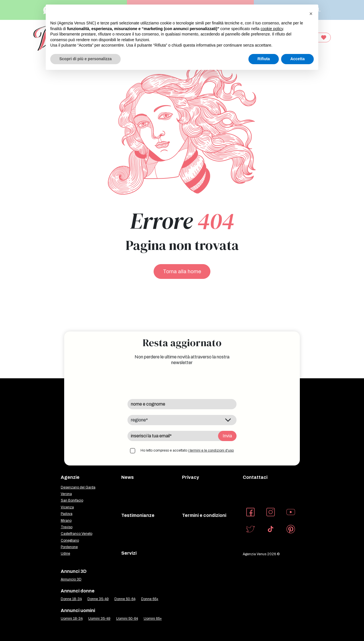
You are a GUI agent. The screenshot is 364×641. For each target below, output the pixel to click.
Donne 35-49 (98, 599)
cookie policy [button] (272, 29)
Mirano (66, 521)
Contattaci (255, 477)
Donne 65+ (150, 599)
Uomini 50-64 (127, 619)
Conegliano (70, 540)
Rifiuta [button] (264, 59)
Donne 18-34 (71, 599)
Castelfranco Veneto (77, 534)
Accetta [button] (297, 59)
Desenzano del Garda (78, 487)
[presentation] (171, 382)
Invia (227, 436)
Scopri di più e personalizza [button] (85, 59)
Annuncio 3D (71, 579)
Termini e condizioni (204, 515)
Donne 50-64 (125, 599)
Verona (66, 494)
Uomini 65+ (153, 619)
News (127, 477)
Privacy (191, 477)
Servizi (129, 553)
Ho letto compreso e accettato (187, 450)
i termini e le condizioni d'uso (211, 450)
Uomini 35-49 (99, 619)
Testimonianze (138, 515)
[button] (311, 14)
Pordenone (69, 547)
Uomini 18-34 (72, 619)
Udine (65, 554)
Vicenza (67, 507)
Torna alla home (182, 272)
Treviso (67, 527)
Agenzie (70, 477)
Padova (67, 514)
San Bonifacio (72, 500)
